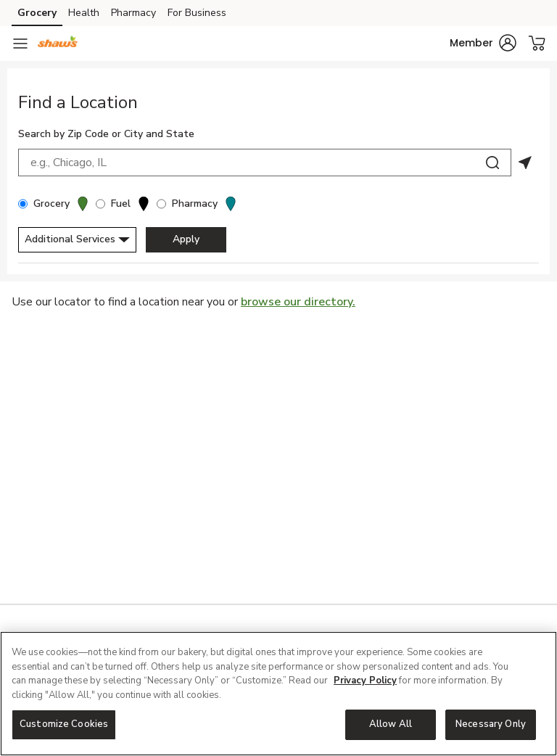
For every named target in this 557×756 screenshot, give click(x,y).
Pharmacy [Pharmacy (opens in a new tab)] (133, 13)
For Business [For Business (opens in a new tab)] (197, 13)
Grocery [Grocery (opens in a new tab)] (37, 13)
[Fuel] (100, 204)
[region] (278, 694)
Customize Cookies (64, 724)
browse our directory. (298, 302)
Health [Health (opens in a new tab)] (84, 13)
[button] (483, 43)
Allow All (391, 724)
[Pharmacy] (161, 204)
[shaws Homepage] (58, 44)
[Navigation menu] (20, 44)
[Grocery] (23, 204)
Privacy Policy (365, 681)
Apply (186, 239)
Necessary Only (491, 724)
